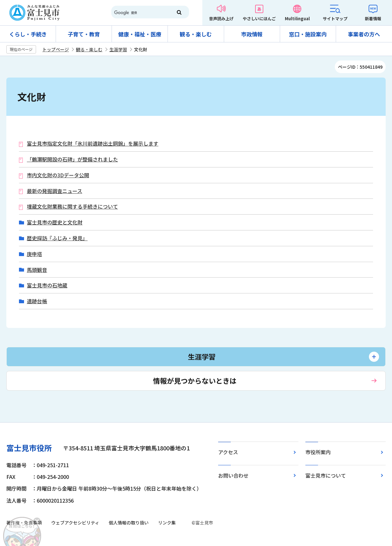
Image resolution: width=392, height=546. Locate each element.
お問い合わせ (233, 475)
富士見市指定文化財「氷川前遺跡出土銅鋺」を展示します (93, 144)
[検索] (139, 13)
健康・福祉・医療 (140, 34)
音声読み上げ (221, 19)
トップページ (56, 49)
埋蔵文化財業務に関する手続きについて (72, 207)
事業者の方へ (364, 34)
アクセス (228, 452)
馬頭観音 (37, 270)
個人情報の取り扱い (129, 523)
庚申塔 (34, 254)
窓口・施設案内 (308, 34)
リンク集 (167, 523)
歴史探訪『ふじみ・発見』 (57, 238)
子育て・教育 (84, 34)
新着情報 (373, 19)
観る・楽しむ (196, 34)
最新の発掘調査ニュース (55, 191)
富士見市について (326, 475)
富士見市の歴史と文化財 (55, 222)
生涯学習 (118, 49)
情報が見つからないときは (195, 380)
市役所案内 (318, 452)
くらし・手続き (28, 34)
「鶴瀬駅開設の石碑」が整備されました (72, 159)
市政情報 (252, 34)
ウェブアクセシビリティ (75, 523)
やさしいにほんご (259, 19)
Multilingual (297, 19)
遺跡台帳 (37, 301)
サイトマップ (335, 19)
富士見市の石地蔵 (47, 285)
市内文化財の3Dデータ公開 (58, 175)
